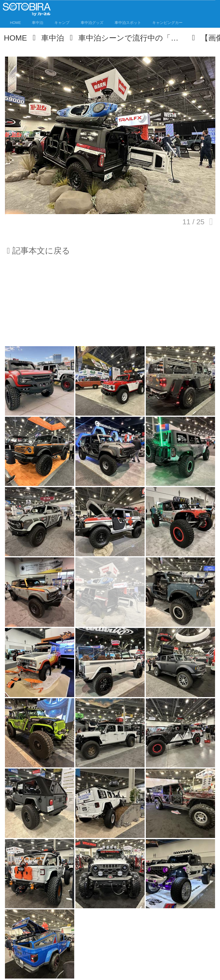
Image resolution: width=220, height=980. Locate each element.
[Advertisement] (110, 304)
